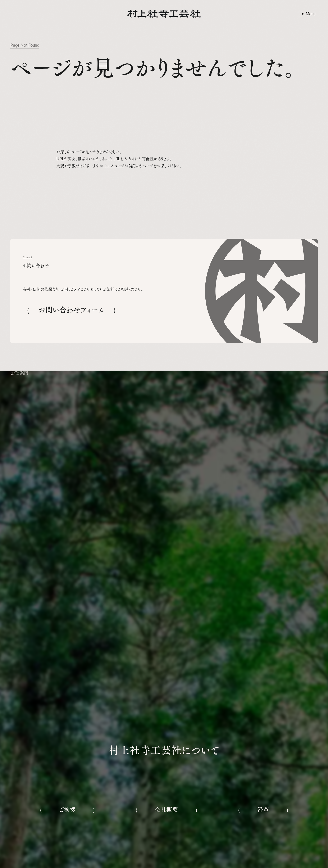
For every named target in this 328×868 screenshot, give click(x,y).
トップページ (115, 166)
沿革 (263, 810)
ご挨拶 (67, 810)
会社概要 (166, 810)
